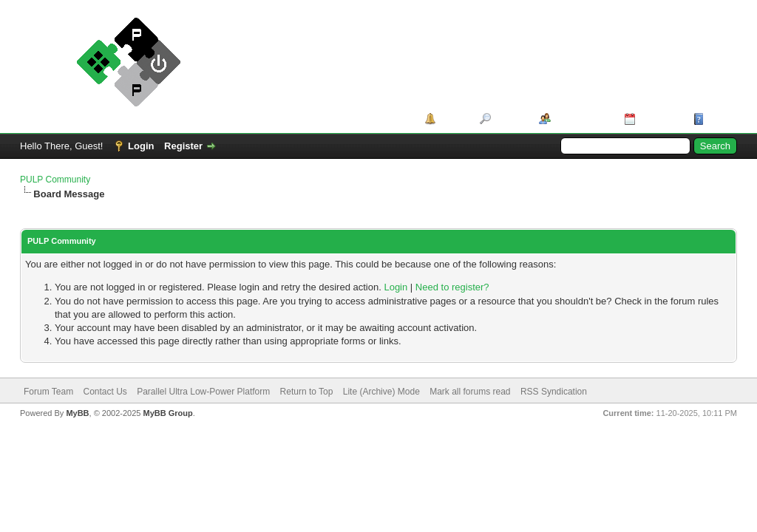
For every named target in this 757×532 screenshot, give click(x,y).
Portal (453, 119)
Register (183, 146)
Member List (582, 119)
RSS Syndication (554, 392)
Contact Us (105, 392)
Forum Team (48, 392)
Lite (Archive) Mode (381, 392)
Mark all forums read (470, 392)
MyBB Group (167, 413)
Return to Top (307, 392)
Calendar (659, 119)
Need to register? (452, 287)
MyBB (77, 413)
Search (510, 119)
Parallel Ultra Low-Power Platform (203, 392)
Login (141, 146)
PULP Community (55, 180)
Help (718, 119)
